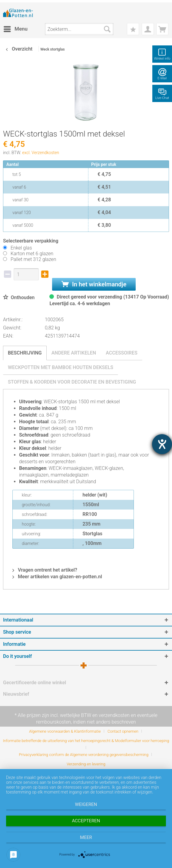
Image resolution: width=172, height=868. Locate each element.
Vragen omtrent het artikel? (45, 570)
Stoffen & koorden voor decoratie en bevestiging (72, 382)
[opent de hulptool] (162, 444)
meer (86, 837)
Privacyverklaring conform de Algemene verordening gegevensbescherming (84, 755)
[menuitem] (15, 29)
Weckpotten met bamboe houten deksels (61, 367)
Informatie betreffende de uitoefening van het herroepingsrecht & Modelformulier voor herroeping (86, 741)
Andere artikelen (74, 353)
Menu (16, 28)
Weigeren (86, 804)
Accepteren (86, 821)
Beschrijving (25, 353)
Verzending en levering (86, 764)
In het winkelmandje (94, 284)
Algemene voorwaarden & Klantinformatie (65, 731)
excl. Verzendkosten (41, 153)
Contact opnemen (123, 731)
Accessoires (122, 353)
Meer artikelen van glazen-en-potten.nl (57, 577)
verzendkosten (114, 715)
